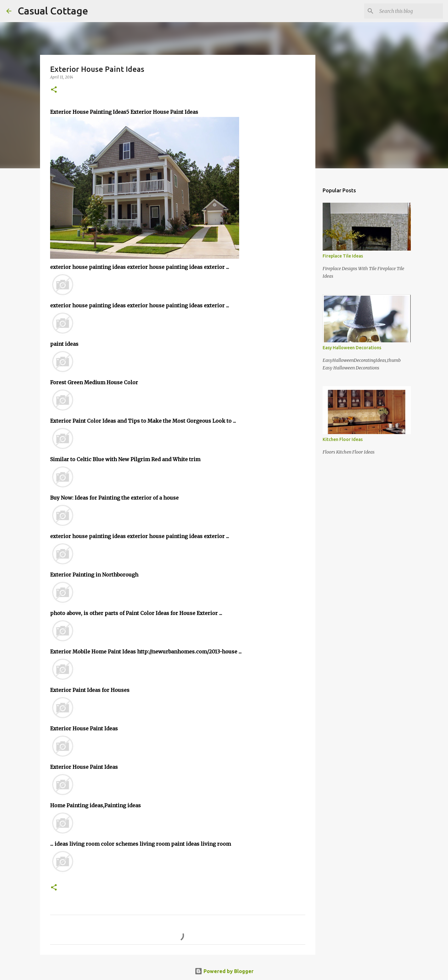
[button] (54, 90)
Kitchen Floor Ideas (343, 439)
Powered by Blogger (224, 971)
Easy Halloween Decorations (352, 348)
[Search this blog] (410, 11)
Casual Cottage (53, 11)
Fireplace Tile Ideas (343, 256)
